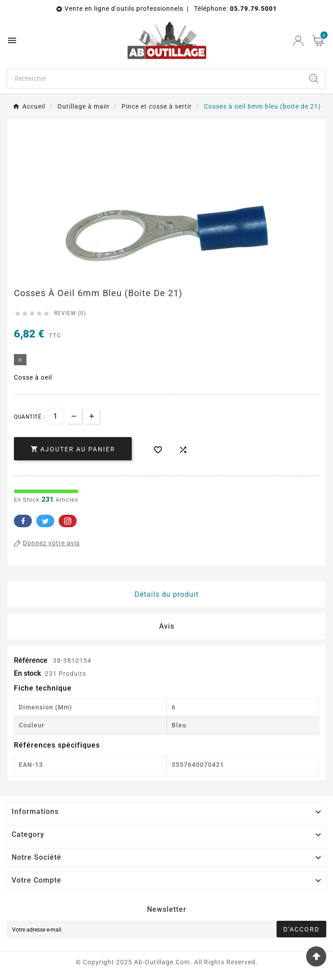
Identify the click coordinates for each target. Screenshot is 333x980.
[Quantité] (55, 416)
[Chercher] (155, 79)
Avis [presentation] (167, 626)
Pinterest (68, 521)
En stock (28, 673)
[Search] (314, 79)
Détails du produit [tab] (166, 594)
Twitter (45, 521)
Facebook (23, 521)
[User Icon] (298, 41)
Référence (32, 660)
